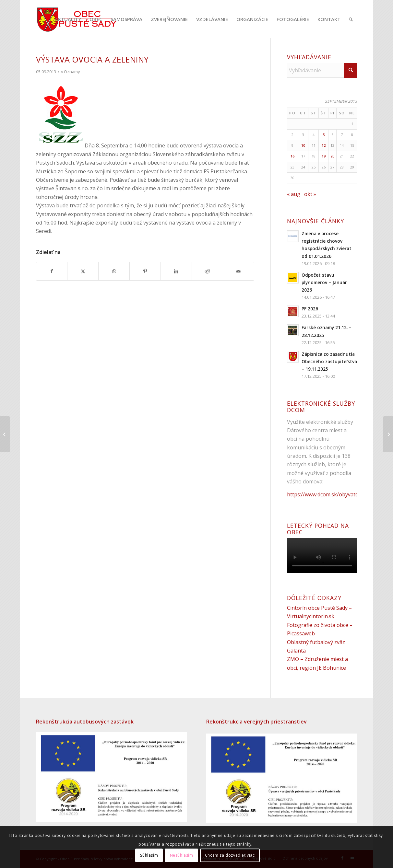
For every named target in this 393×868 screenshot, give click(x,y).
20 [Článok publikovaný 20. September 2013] (332, 156)
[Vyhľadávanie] (351, 19)
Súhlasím (149, 855)
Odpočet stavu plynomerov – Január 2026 (324, 282)
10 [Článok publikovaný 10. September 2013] (303, 145)
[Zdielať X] (83, 271)
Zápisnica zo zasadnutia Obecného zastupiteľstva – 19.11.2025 (329, 361)
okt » (310, 194)
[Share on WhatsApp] (114, 271)
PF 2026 (310, 309)
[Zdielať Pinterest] (145, 271)
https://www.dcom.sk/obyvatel (323, 494)
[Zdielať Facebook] (52, 271)
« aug (294, 194)
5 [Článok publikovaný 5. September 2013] (324, 135)
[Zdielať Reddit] (207, 271)
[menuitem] (68, 19)
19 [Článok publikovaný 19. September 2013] (324, 156)
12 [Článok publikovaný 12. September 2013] (324, 145)
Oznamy (72, 72)
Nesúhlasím (182, 855)
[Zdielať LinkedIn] (176, 271)
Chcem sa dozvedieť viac (230, 855)
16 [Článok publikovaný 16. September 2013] (292, 156)
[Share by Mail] (238, 271)
